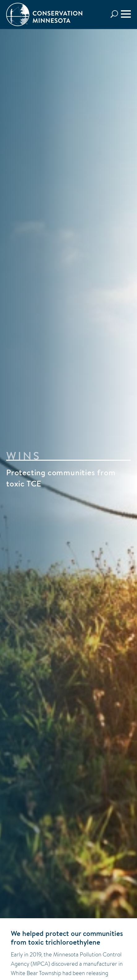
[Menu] (126, 14)
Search (116, 14)
